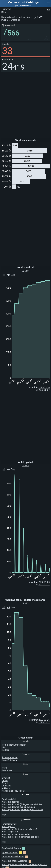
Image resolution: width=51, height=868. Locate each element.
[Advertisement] (29, 865)
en (48, 9)
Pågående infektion (13, 848)
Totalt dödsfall (9, 799)
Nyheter (6, 783)
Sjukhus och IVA (14, 852)
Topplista (7, 786)
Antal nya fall (8, 827)
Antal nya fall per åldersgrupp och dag (20, 837)
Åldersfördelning (10, 758)
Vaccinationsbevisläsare (14, 791)
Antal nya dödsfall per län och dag (18, 807)
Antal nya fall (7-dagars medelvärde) (20, 829)
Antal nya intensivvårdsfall (17, 861)
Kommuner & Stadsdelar (14, 745)
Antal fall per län (10, 832)
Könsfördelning (9, 760)
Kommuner (7, 770)
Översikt (6, 778)
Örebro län (16, 20)
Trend (5, 781)
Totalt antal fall (9, 824)
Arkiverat (6, 788)
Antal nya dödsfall (11, 802)
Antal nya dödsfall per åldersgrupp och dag (23, 810)
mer (4, 815)
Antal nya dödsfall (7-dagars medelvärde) (22, 804)
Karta (5, 768)
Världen (6, 750)
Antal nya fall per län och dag (16, 834)
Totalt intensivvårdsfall (15, 857)
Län (4, 747)
